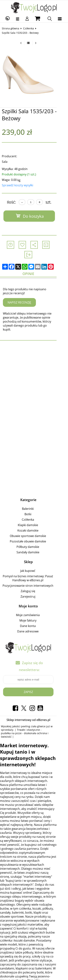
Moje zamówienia (33, 602)
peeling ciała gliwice (35, 706)
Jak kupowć (33, 557)
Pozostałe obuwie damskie (34, 528)
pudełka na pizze (54, 709)
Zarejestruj (34, 583)
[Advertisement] (34, 369)
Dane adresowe (34, 618)
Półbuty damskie (33, 533)
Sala (6, 162)
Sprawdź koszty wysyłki (19, 185)
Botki (34, 501)
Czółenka (30, 28)
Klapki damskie (34, 512)
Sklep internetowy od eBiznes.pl (34, 700)
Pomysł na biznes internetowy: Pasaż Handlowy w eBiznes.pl (34, 565)
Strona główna (12, 28)
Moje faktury (34, 607)
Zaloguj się (34, 578)
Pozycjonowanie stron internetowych (34, 572)
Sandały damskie (34, 539)
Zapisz (34, 672)
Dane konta (33, 612)
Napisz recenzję (21, 293)
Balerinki (33, 495)
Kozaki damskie (34, 517)
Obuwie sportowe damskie (34, 522)
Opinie (34, 264)
